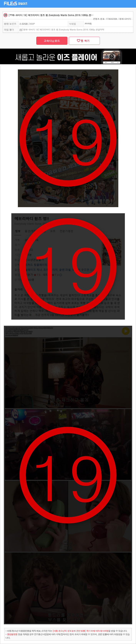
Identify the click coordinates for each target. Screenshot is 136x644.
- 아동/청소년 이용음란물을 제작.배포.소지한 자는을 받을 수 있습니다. (66, 631)
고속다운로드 (52, 41)
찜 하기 (84, 41)
